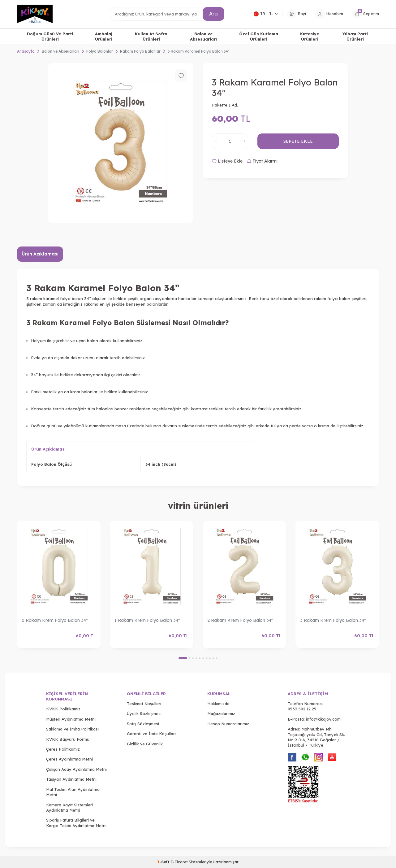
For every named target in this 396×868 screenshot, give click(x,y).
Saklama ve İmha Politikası (72, 729)
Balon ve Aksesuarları (203, 36)
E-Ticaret (179, 862)
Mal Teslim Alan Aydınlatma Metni (73, 792)
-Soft (164, 862)
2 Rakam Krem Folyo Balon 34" (240, 620)
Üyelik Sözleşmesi (144, 713)
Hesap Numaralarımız (228, 724)
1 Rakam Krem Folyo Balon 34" (147, 620)
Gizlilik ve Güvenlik (145, 744)
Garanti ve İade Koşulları (151, 734)
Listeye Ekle (227, 161)
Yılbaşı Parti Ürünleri (355, 36)
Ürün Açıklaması (40, 254)
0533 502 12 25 (302, 709)
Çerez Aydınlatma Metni (69, 759)
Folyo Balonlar (100, 51)
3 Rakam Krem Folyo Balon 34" (333, 620)
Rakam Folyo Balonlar (140, 51)
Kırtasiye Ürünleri (310, 36)
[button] (183, 658)
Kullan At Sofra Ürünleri (151, 36)
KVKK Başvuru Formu (68, 739)
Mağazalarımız (221, 713)
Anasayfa (26, 51)
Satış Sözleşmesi (143, 724)
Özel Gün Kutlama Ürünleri (259, 36)
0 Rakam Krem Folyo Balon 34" (55, 620)
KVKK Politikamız (63, 709)
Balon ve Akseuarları (60, 51)
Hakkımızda (218, 704)
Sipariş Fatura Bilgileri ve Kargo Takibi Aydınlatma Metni (76, 823)
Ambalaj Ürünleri (104, 36)
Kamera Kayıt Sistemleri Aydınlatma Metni (69, 807)
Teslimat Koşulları (144, 704)
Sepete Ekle (298, 141)
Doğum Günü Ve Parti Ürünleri (50, 36)
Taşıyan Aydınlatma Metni (71, 779)
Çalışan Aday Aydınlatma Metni (76, 769)
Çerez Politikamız (63, 749)
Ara (213, 14)
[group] (121, 143)
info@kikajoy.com (323, 719)
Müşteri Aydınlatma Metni (71, 719)
